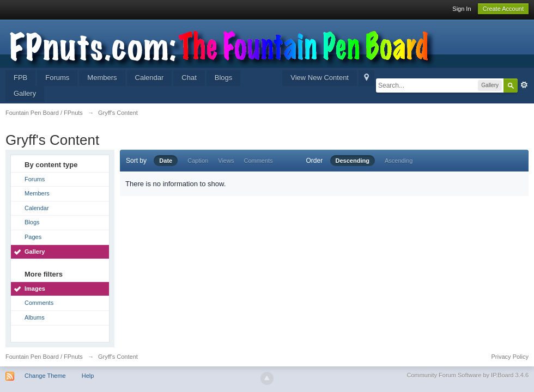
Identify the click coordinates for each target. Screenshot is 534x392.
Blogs (224, 78)
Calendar (150, 78)
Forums (57, 78)
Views (226, 161)
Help (88, 376)
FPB (20, 78)
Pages (33, 237)
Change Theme (45, 376)
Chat (189, 78)
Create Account (503, 9)
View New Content (320, 78)
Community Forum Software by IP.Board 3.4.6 (468, 375)
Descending (353, 161)
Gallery (25, 93)
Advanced (524, 85)
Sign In (462, 9)
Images (35, 289)
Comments (39, 303)
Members (102, 78)
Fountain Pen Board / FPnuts (44, 357)
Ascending (399, 161)
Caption (198, 161)
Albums (35, 317)
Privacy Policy (510, 357)
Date (166, 161)
